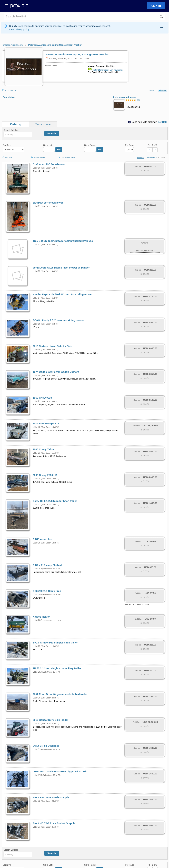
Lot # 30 (37, 698)
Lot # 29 (37, 646)
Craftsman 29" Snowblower (49, 164)
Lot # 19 (37, 350)
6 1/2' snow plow (43, 539)
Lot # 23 (37, 453)
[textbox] (18, 135)
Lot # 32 (37, 801)
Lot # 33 (37, 827)
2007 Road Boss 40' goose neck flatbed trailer (60, 694)
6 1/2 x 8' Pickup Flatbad (47, 565)
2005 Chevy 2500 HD (45, 475)
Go (59, 150)
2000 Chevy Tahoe (44, 449)
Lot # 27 (37, 505)
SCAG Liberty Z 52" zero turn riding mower (58, 320)
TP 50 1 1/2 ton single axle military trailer (57, 668)
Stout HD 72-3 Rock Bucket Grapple (54, 823)
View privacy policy (19, 29)
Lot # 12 (37, 244)
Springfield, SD (9, 90)
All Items (140, 158)
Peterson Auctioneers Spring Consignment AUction (55, 45)
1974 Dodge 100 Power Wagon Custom (56, 372)
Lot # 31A (37, 749)
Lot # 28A (37, 569)
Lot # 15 (37, 324)
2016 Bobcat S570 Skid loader (51, 720)
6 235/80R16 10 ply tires (47, 591)
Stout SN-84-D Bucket (46, 746)
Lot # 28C (37, 620)
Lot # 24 (37, 479)
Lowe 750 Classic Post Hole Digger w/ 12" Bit (60, 772)
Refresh (7, 156)
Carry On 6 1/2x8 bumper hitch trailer (55, 501)
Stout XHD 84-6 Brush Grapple (51, 797)
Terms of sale (43, 124)
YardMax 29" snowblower (48, 203)
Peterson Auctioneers (12, 45)
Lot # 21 (37, 401)
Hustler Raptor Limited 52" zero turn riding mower (63, 294)
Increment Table (67, 158)
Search (52, 133)
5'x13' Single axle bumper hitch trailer (55, 643)
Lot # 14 (37, 298)
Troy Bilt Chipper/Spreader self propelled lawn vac (63, 241)
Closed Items (151, 158)
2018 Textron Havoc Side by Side (52, 346)
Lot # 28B (37, 595)
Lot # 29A (37, 672)
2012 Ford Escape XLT (46, 424)
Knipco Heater (41, 617)
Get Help (162, 122)
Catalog (16, 124)
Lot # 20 (37, 375)
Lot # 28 (37, 543)
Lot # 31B (37, 775)
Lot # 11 (37, 206)
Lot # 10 (37, 168)
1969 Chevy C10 (42, 398)
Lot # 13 (37, 271)
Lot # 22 (37, 427)
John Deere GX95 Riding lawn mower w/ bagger (61, 268)
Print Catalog (37, 156)
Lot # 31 (37, 724)
